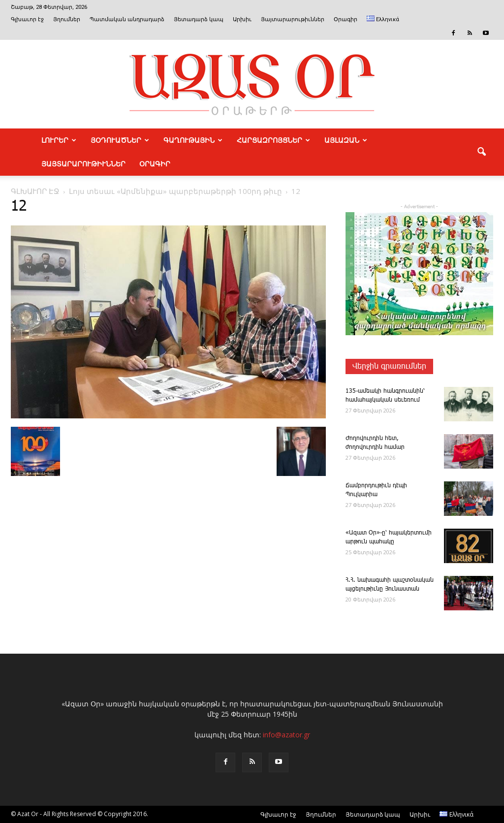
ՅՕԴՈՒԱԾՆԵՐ (120, 140)
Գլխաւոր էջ (27, 19)
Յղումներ (67, 19)
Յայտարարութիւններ (293, 19)
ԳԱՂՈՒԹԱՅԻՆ (193, 140)
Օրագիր (346, 19)
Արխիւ (242, 19)
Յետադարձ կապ (199, 19)
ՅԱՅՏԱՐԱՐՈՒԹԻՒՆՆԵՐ (83, 164)
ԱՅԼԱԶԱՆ (346, 140)
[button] (481, 152)
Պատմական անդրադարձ (127, 19)
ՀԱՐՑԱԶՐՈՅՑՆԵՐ (273, 140)
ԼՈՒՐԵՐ (59, 140)
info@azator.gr (286, 735)
